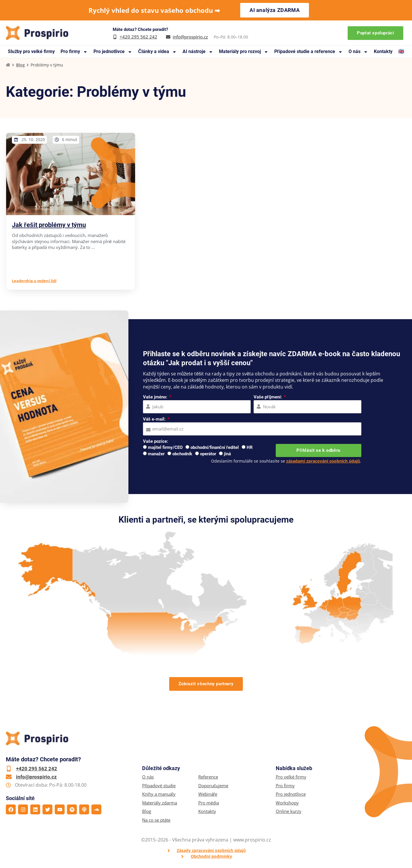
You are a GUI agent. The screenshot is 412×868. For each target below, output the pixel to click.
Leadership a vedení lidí (34, 281)
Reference (208, 777)
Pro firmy (74, 52)
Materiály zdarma (160, 803)
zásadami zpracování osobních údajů (323, 461)
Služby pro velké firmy (31, 51)
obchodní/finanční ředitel (215, 447)
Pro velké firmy (291, 777)
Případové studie (159, 786)
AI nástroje (198, 52)
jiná (227, 454)
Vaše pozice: (155, 441)
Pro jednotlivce (113, 52)
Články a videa (157, 52)
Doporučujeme (213, 786)
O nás (358, 52)
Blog (20, 65)
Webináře (208, 794)
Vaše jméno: (156, 397)
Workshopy (287, 803)
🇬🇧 (401, 51)
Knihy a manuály (159, 794)
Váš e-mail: (155, 419)
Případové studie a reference (308, 52)
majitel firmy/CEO (165, 447)
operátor (208, 454)
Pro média (209, 803)
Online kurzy (289, 811)
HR (250, 447)
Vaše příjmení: (268, 397)
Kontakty (383, 51)
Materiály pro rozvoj (244, 52)
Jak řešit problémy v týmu (49, 225)
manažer (156, 454)
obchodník (182, 454)
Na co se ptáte (156, 820)
